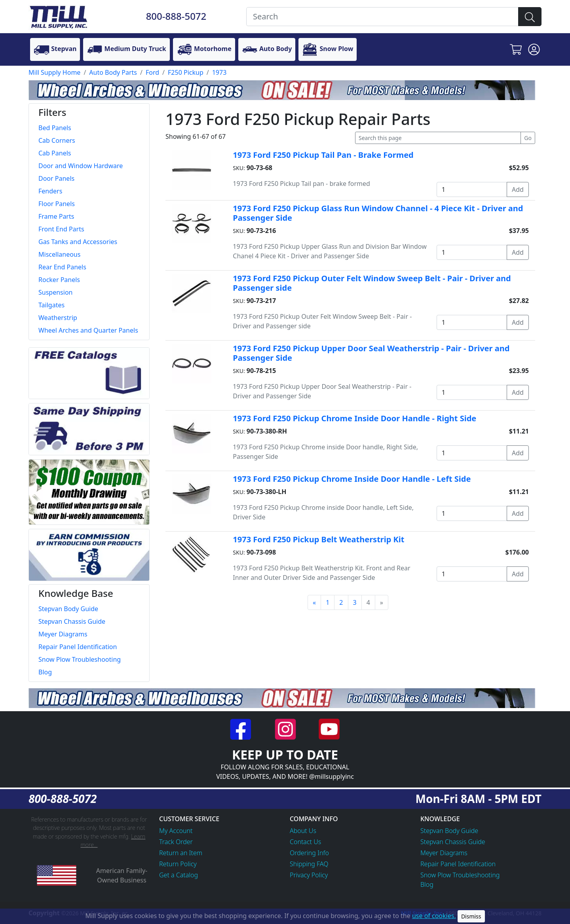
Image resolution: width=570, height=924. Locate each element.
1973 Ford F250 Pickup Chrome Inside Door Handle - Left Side (352, 479)
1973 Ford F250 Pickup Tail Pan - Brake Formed (323, 155)
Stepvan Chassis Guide (453, 842)
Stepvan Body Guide (449, 831)
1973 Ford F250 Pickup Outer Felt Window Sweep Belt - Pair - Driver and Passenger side (372, 283)
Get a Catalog (179, 875)
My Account (176, 831)
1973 (219, 72)
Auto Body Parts (113, 72)
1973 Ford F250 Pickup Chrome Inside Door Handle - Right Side (354, 418)
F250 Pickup (186, 72)
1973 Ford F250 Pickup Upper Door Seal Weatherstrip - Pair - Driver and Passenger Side (371, 353)
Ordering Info (309, 853)
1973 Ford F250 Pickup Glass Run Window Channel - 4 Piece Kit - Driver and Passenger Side (378, 213)
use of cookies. (434, 916)
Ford (152, 72)
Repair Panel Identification (458, 864)
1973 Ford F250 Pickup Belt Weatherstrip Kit (318, 539)
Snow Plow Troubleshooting (460, 875)
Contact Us (305, 842)
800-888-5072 (176, 16)
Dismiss (471, 916)
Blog (427, 884)
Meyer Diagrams (444, 853)
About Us (303, 831)
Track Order (176, 842)
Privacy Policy (309, 875)
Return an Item (181, 853)
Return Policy (178, 864)
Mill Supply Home (54, 72)
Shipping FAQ (309, 864)
